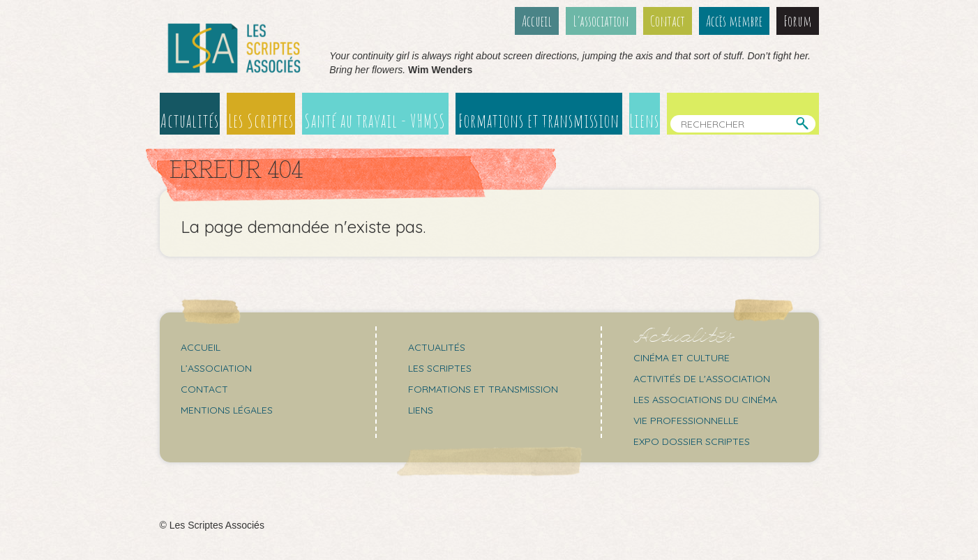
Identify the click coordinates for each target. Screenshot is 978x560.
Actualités (190, 121)
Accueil (537, 21)
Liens (644, 121)
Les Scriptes (261, 121)
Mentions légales (227, 410)
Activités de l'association (702, 379)
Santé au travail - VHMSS (375, 121)
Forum (798, 21)
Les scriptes (440, 368)
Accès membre (734, 21)
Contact (668, 21)
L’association (601, 21)
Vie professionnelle (686, 421)
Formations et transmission (539, 121)
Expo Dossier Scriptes (692, 441)
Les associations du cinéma (705, 400)
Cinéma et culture (682, 358)
